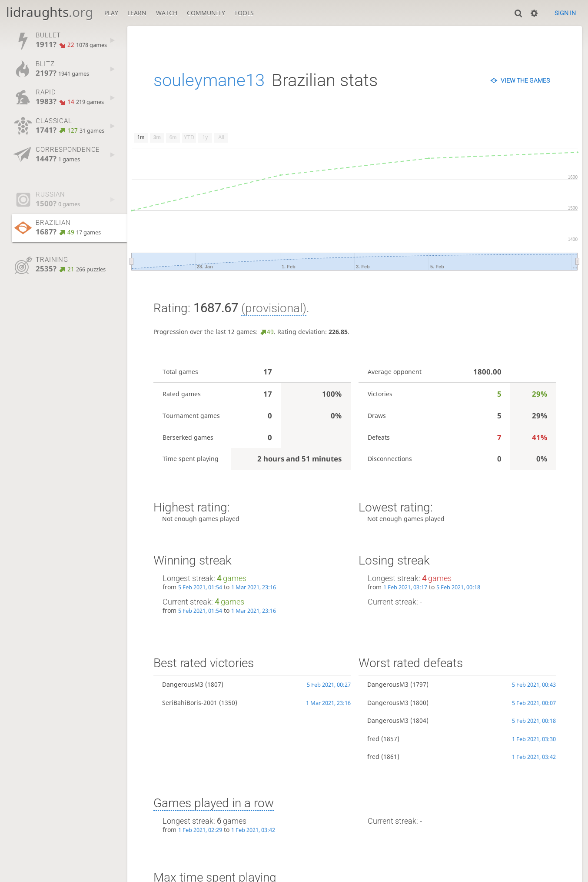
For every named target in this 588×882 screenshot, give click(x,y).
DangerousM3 (183, 684)
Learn (137, 13)
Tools (244, 13)
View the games (525, 80)
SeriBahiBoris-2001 (190, 703)
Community (206, 13)
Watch (167, 13)
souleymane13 (209, 80)
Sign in (565, 13)
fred (373, 739)
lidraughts (50, 12)
